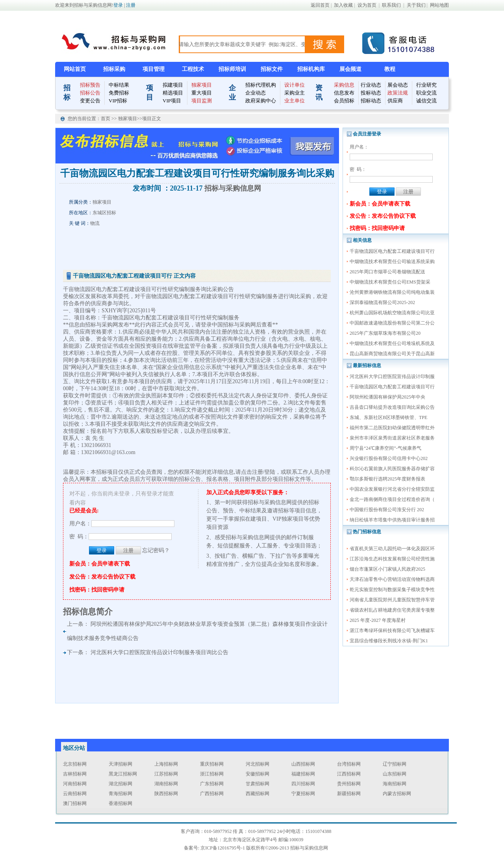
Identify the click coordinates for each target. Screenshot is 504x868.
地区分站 (74, 748)
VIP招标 (118, 101)
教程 (390, 69)
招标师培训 (232, 69)
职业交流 (426, 93)
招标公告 (90, 93)
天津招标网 (120, 764)
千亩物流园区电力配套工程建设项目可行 (392, 251)
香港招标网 (120, 803)
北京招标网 (75, 764)
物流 (95, 223)
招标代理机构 (261, 85)
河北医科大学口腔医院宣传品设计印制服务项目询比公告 (159, 652)
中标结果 (119, 85)
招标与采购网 (102, 325)
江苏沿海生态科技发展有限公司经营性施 (392, 559)
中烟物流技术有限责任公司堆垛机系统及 (392, 343)
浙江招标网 (212, 774)
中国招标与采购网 (234, 325)
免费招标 (119, 93)
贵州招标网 (349, 784)
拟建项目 (173, 85)
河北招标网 (258, 764)
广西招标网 (212, 794)
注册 (131, 5)
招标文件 (272, 69)
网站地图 (439, 5)
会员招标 (344, 101)
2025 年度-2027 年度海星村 (378, 620)
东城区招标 (104, 213)
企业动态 (256, 93)
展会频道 (350, 69)
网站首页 (75, 69)
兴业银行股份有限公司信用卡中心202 (389, 458)
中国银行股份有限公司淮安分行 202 (387, 510)
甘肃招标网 (258, 784)
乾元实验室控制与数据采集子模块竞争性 (392, 590)
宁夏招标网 (303, 794)
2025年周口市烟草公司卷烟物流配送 (387, 272)
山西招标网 (303, 764)
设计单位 (295, 85)
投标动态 (371, 93)
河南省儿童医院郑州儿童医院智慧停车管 (392, 600)
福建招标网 (303, 774)
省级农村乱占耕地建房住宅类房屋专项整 (392, 610)
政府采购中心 (261, 101)
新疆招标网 (349, 794)
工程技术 (193, 69)
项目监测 (202, 101)
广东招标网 (212, 784)
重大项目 (202, 93)
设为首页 (367, 5)
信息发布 (344, 93)
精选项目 (173, 93)
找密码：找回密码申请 (377, 228)
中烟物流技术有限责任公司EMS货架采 (390, 282)
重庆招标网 (212, 764)
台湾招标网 (349, 764)
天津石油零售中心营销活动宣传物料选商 (392, 579)
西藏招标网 (258, 794)
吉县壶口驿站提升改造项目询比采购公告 (392, 407)
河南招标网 (75, 784)
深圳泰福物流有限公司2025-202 (382, 302)
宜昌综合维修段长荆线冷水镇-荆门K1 (389, 641)
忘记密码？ (156, 550)
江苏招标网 (166, 774)
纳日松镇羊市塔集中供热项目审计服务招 (392, 520)
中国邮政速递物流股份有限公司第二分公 (392, 323)
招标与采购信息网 (233, 188)
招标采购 (114, 69)
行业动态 (371, 85)
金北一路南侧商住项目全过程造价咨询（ (392, 499)
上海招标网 (166, 764)
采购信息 (344, 85)
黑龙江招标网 (123, 774)
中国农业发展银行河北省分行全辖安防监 (392, 489)
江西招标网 (349, 774)
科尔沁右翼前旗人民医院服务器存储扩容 (392, 469)
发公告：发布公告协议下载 (383, 216)
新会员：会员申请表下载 (380, 204)
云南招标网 (75, 794)
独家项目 (202, 85)
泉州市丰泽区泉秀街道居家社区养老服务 (392, 438)
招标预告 (90, 85)
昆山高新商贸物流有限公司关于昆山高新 (392, 354)
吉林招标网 (75, 774)
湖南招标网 (166, 784)
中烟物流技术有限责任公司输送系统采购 (392, 262)
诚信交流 (426, 101)
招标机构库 (311, 69)
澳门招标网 (75, 803)
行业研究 (426, 85)
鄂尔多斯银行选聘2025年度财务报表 (387, 479)
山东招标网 (395, 774)
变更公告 (90, 101)
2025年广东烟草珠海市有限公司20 (385, 333)
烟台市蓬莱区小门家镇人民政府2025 (387, 569)
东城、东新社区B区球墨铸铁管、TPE (388, 417)
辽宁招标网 (395, 764)
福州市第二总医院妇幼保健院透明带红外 (392, 428)
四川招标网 (303, 784)
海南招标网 (395, 784)
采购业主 (295, 93)
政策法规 (398, 93)
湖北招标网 (120, 784)
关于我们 (416, 5)
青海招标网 (120, 794)
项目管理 (154, 69)
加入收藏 (343, 5)
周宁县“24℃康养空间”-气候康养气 (385, 448)
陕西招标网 (166, 794)
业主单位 (295, 101)
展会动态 (398, 85)
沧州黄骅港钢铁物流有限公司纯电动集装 (392, 292)
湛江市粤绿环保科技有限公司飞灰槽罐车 (392, 631)
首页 (106, 119)
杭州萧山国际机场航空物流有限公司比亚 (392, 313)
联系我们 (391, 5)
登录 (118, 5)
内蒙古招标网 (397, 794)
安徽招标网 (258, 774)
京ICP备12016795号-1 (223, 848)
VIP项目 (172, 101)
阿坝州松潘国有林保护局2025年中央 (387, 397)
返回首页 (320, 5)
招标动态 (371, 101)
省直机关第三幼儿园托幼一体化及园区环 (392, 549)
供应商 (395, 101)
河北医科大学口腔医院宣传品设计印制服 (392, 377)
